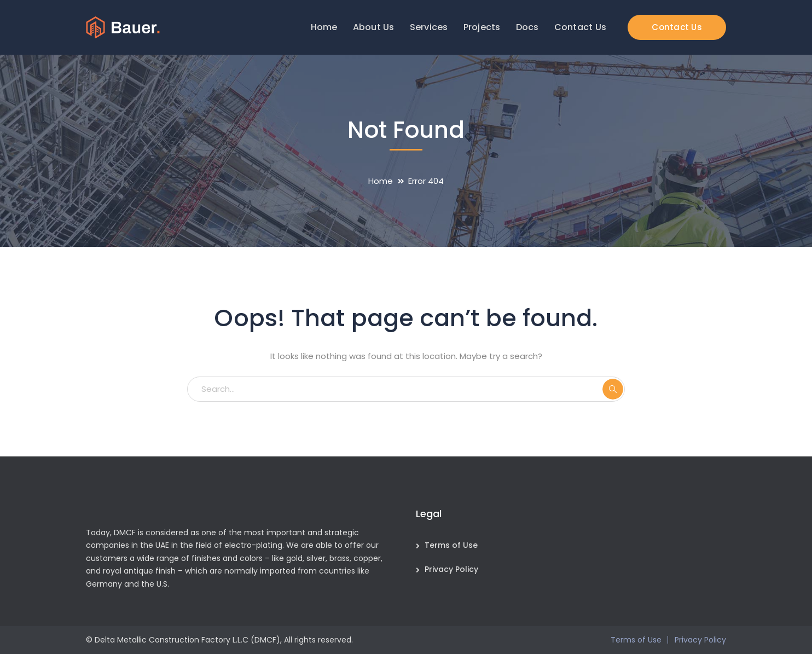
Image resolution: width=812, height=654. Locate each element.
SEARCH (613, 389)
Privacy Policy (451, 569)
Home (381, 181)
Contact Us (677, 27)
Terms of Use (451, 545)
